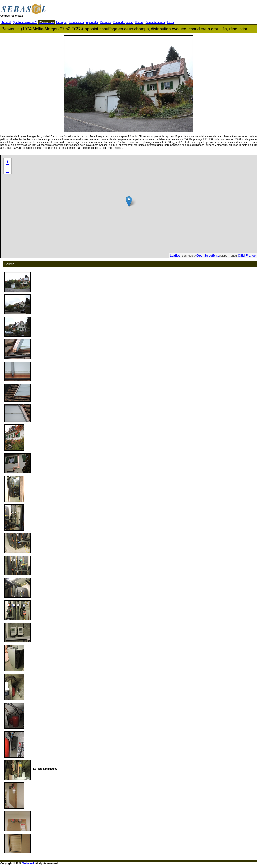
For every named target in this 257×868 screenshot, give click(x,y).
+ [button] (8, 162)
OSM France (247, 256)
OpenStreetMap (208, 256)
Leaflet (175, 256)
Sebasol (28, 863)
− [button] (8, 170)
